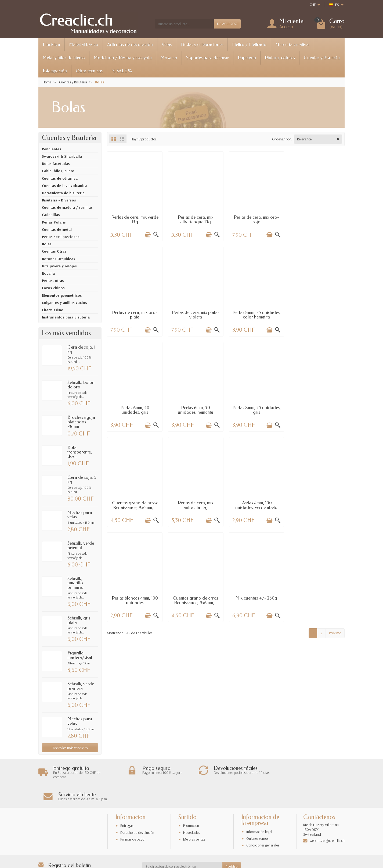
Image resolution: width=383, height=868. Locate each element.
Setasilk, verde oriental (81, 545)
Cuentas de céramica (60, 178)
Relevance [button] (304, 139)
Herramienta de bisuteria (63, 193)
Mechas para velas (80, 515)
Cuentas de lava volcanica (65, 186)
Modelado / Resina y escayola (123, 58)
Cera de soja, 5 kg (82, 480)
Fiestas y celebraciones (202, 45)
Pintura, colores (280, 58)
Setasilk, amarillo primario (75, 583)
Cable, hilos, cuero (58, 171)
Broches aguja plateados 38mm (81, 422)
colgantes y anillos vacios (64, 303)
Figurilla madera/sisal (80, 655)
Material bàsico (84, 45)
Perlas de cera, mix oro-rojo (256, 219)
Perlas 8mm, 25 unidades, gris (135, 410)
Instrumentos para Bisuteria (66, 317)
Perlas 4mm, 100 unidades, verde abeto (317, 410)
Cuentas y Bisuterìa (322, 58)
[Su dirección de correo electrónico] (183, 844)
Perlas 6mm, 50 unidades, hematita (317, 314)
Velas (167, 45)
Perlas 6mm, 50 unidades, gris (256, 314)
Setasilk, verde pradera (81, 686)
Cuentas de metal (57, 229)
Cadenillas (51, 215)
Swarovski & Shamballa (62, 156)
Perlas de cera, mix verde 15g (135, 219)
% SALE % (122, 71)
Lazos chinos (53, 288)
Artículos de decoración (130, 45)
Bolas (47, 244)
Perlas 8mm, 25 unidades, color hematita (195, 314)
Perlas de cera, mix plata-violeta (135, 314)
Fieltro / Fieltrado (249, 45)
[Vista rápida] (156, 235)
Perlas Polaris (54, 222)
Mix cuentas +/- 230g (256, 502)
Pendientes (52, 149)
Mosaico (169, 58)
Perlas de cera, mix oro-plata (317, 219)
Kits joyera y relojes (59, 266)
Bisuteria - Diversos (59, 200)
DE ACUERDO (227, 24)
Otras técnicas (89, 71)
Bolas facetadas (56, 164)
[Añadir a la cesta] (147, 235)
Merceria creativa (292, 45)
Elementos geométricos (62, 295)
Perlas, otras (53, 281)
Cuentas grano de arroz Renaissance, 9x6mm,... (195, 410)
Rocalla (48, 273)
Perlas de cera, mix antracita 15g (256, 410)
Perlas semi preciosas (61, 237)
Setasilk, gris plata (79, 620)
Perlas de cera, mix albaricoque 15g (195, 219)
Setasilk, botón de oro (81, 385)
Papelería (247, 58)
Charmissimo (53, 310)
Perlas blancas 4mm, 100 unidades (135, 505)
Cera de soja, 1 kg (81, 349)
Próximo (335, 537)
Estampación (55, 71)
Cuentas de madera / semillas (67, 207)
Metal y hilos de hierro (64, 58)
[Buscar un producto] (184, 24)
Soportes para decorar (207, 58)
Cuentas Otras (54, 251)
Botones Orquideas (59, 259)
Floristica (51, 45)
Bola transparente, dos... (80, 452)
